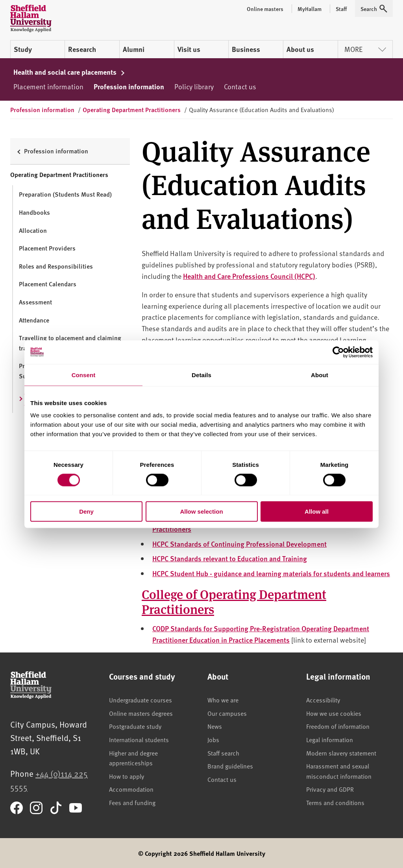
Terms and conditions (335, 802)
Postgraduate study (135, 726)
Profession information (129, 87)
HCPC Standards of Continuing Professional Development (239, 544)
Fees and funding (132, 802)
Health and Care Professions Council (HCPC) (249, 276)
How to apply (127, 776)
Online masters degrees (141, 713)
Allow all (317, 511)
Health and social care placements (69, 72)
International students (139, 739)
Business (246, 49)
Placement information (48, 86)
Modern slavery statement (341, 753)
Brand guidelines (230, 766)
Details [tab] (201, 375)
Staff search (223, 753)
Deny (86, 511)
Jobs (213, 739)
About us (300, 49)
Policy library (194, 86)
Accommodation (131, 789)
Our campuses (227, 713)
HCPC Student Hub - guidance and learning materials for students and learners (271, 573)
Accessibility (323, 700)
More (365, 49)
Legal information (330, 739)
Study (23, 49)
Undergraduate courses (140, 700)
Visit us (189, 49)
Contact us (240, 86)
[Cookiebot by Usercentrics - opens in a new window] (338, 352)
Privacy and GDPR (330, 789)
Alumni (134, 49)
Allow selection (201, 511)
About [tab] (320, 375)
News (215, 726)
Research (82, 49)
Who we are (223, 700)
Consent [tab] (84, 375)
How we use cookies (334, 713)
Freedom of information (338, 726)
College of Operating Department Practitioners (234, 601)
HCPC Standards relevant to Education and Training (230, 558)
